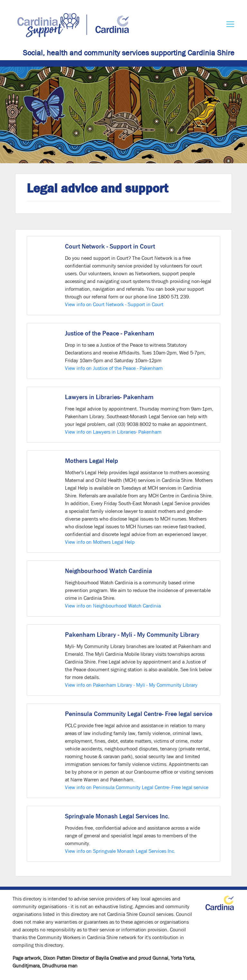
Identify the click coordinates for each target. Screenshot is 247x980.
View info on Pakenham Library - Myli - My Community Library (131, 685)
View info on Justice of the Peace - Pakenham (114, 368)
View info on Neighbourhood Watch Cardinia (113, 606)
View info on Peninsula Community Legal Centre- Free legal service (137, 787)
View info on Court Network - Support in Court (114, 304)
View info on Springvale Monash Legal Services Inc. (120, 851)
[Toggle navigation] (230, 24)
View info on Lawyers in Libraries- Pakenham (113, 432)
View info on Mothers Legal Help (100, 542)
